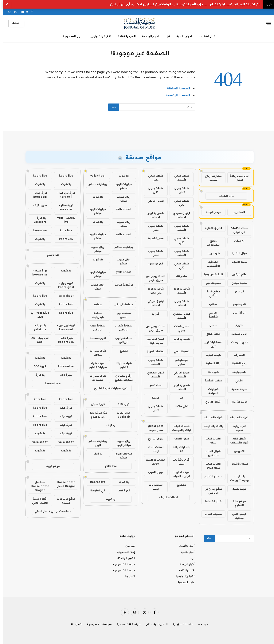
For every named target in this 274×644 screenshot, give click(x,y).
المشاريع (237, 212)
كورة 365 (121, 404)
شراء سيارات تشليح (121, 365)
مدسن (211, 325)
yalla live (108, 466)
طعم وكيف (237, 372)
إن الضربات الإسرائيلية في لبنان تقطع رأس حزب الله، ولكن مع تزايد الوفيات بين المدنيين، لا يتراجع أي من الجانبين (182, 4)
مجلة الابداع (211, 334)
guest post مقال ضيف (153, 428)
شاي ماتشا (179, 406)
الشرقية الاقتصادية (211, 264)
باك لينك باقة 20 (179, 449)
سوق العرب (179, 439)
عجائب (211, 304)
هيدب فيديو (211, 355)
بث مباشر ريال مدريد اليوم (95, 415)
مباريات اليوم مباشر (121, 186)
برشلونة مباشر (95, 184)
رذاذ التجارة (211, 363)
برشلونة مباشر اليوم (95, 443)
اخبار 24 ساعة (211, 501)
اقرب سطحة (95, 338)
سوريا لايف (37, 205)
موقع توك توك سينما (63, 501)
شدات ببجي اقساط (179, 178)
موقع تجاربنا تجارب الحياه (179, 474)
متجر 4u (179, 276)
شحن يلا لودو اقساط (153, 215)
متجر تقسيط (153, 238)
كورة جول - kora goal (37, 195)
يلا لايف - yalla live (63, 220)
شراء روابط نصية (237, 428)
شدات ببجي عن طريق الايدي (153, 278)
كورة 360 (37, 366)
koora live (63, 176)
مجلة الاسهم (237, 262)
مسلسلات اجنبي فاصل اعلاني (50, 511)
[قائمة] (266, 23)
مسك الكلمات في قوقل (237, 230)
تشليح (121, 351)
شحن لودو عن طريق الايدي (153, 341)
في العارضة (95, 490)
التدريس (237, 451)
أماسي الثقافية (211, 315)
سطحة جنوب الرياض (121, 340)
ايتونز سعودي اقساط (179, 215)
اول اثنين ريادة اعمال (237, 178)
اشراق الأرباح (211, 402)
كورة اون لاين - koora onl (63, 327)
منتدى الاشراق (237, 464)
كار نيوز (237, 291)
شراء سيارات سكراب (95, 353)
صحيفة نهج (211, 283)
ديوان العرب (153, 472)
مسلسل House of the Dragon (37, 486)
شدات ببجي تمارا (153, 178)
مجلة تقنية (237, 489)
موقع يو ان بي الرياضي (211, 491)
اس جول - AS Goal (37, 340)
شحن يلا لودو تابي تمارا (153, 291)
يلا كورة (108, 499)
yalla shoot (95, 176)
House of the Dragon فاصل (63, 484)
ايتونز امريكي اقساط (153, 303)
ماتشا (153, 398)
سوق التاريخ (153, 439)
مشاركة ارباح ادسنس (211, 178)
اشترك (14, 23)
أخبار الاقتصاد (205, 37)
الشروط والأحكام (123, 558)
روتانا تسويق (237, 334)
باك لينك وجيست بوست (237, 478)
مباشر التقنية (211, 381)
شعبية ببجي (179, 351)
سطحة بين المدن (121, 315)
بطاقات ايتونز (153, 351)
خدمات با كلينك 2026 (153, 462)
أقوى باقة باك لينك (179, 462)
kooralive (37, 230)
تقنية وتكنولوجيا (98, 37)
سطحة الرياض (121, 304)
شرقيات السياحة (211, 391)
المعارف (237, 355)
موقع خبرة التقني (211, 293)
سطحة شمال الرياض (121, 328)
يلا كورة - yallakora (37, 220)
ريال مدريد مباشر (121, 199)
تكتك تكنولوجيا (211, 274)
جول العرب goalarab (121, 415)
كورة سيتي (95, 404)
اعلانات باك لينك (153, 487)
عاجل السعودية (70, 37)
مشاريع (179, 485)
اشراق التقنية (211, 228)
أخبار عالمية (181, 37)
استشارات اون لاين (211, 344)
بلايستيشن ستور (179, 362)
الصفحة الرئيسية (175, 95)
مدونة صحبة (237, 389)
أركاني (237, 381)
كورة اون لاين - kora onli (63, 195)
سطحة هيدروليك (95, 315)
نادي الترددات (237, 342)
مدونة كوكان (237, 283)
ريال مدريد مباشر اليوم (121, 443)
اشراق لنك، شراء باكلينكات (237, 441)
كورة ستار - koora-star (37, 273)
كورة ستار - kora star (63, 207)
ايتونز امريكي (153, 201)
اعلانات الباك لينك (211, 441)
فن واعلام (50, 255)
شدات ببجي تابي (153, 190)
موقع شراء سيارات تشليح (95, 365)
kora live (63, 230)
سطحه (95, 304)
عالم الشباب (224, 196)
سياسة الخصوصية (121, 564)
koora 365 (63, 239)
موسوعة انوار (237, 402)
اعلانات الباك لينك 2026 (211, 466)
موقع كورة (50, 466)
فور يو (153, 314)
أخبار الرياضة (148, 37)
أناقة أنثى (237, 313)
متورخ (237, 325)
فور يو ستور (153, 263)
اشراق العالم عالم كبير (211, 453)
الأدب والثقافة (124, 37)
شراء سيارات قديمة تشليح (108, 388)
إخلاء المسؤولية (123, 552)
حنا (179, 398)
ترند (165, 37)
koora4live (95, 482)
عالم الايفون (237, 274)
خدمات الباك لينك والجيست (179, 428)
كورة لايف (121, 490)
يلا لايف (108, 425)
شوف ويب (211, 253)
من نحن (127, 546)
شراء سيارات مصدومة (95, 378)
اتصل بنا (127, 576)
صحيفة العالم (211, 514)
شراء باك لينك (237, 417)
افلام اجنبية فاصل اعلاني (37, 501)
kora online (63, 366)
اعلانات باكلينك (166, 497)
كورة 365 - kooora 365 (63, 340)
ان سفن (237, 241)
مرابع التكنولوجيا (211, 243)
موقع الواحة (211, 212)
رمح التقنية (237, 363)
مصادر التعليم (211, 476)
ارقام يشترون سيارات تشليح (121, 378)
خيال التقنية (237, 253)
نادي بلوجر (237, 304)
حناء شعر (153, 385)
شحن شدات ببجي (179, 328)
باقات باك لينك (211, 426)
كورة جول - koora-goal (63, 285)
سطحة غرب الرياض (95, 328)
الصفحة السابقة (176, 88)
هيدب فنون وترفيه (237, 516)
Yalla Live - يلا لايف (37, 315)
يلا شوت (121, 176)
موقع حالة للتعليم (237, 503)
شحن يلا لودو (179, 339)
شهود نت (211, 372)
